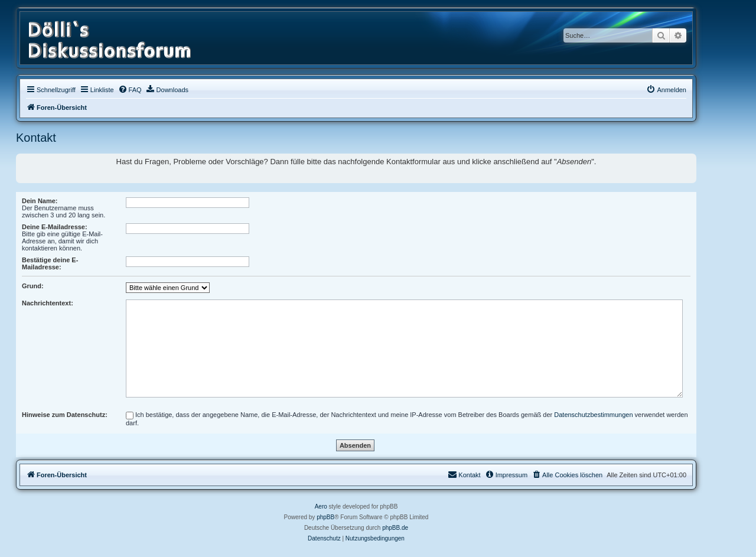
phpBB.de (395, 528)
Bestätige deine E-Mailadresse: (50, 263)
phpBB (325, 517)
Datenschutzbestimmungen (593, 415)
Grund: (33, 286)
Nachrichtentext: (48, 303)
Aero (321, 506)
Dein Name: (40, 201)
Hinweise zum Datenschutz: (65, 415)
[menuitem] (130, 90)
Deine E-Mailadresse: (55, 227)
